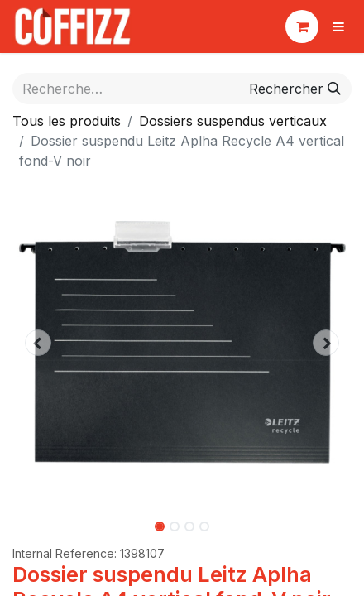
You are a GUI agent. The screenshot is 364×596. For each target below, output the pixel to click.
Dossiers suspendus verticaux (233, 121)
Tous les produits (67, 121)
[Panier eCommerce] (302, 26)
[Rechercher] (295, 89)
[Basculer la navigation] (338, 26)
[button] (38, 343)
